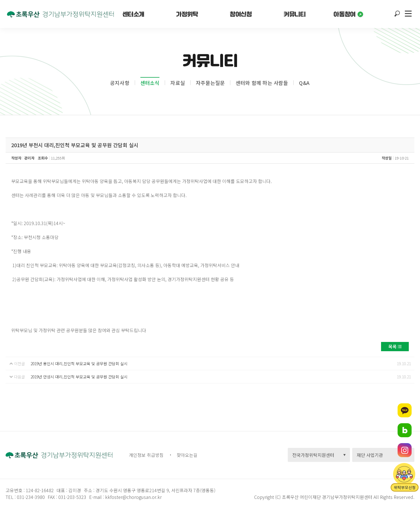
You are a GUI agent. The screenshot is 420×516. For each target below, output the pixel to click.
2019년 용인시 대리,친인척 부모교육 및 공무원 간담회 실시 (79, 364)
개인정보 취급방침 (146, 455)
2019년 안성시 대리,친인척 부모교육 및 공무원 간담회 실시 (79, 377)
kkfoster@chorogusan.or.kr (133, 497)
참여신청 (241, 14)
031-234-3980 (30, 497)
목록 (393, 346)
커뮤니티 (294, 14)
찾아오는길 (187, 455)
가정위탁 (187, 14)
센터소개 (133, 14)
